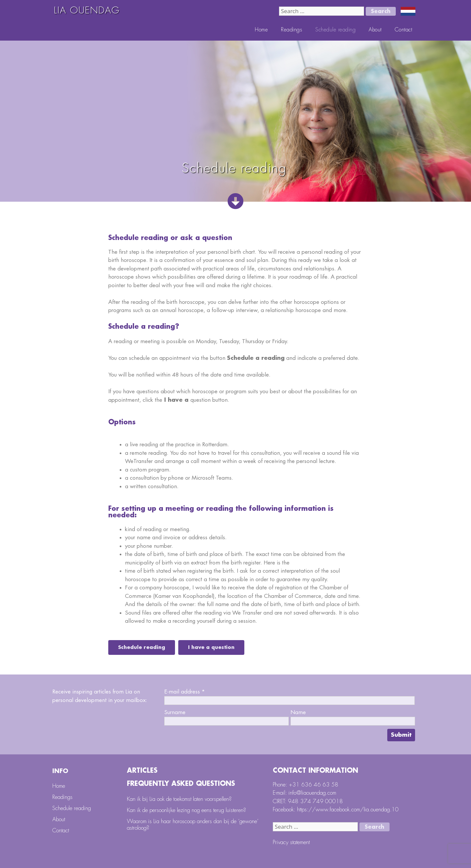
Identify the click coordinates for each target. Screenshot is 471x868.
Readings (292, 30)
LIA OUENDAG (87, 10)
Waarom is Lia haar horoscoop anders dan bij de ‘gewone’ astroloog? (193, 825)
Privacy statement (291, 842)
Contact (404, 30)
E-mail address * (185, 692)
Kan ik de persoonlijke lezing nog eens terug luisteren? (186, 810)
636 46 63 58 (320, 785)
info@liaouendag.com (312, 793)
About (375, 30)
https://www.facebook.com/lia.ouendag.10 (348, 810)
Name (298, 712)
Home (261, 30)
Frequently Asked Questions (181, 784)
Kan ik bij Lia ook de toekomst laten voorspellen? (179, 799)
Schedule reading (335, 30)
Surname (175, 712)
